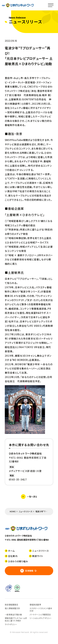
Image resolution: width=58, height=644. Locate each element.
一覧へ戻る (29, 497)
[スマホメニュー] (51, 5)
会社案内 (11, 556)
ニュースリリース (26, 511)
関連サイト (36, 556)
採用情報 (27, 571)
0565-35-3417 (18, 479)
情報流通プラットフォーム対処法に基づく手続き (16, 619)
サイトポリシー (11, 624)
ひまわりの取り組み (16, 561)
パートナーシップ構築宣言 (40, 615)
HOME (13, 511)
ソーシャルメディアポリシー (41, 618)
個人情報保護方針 (12, 608)
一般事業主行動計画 (13, 615)
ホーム (10, 551)
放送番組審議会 (11, 605)
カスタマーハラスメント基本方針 (41, 610)
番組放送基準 (35, 605)
